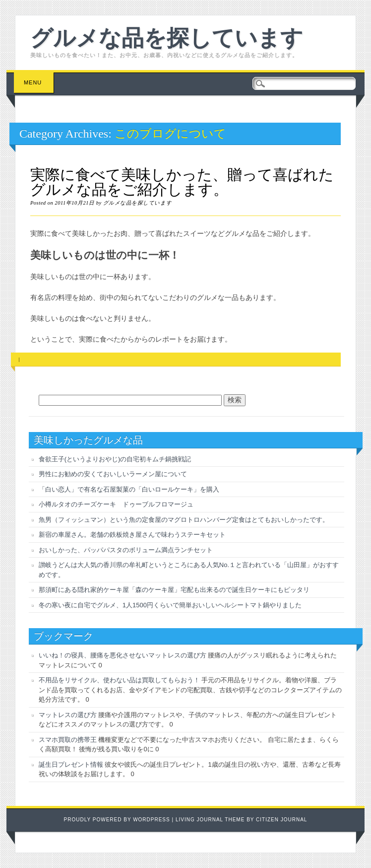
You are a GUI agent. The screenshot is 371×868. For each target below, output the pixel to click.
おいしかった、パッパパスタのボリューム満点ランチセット (126, 550)
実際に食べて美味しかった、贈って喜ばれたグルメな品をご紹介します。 (182, 182)
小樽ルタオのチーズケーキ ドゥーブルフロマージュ (116, 504)
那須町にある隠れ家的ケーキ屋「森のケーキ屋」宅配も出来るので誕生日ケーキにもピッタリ (174, 590)
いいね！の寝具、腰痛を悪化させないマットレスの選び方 (123, 655)
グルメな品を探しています (167, 36)
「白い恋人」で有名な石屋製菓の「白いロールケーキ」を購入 (129, 489)
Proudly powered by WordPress (117, 820)
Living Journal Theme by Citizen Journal (242, 820)
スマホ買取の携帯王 (68, 740)
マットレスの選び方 (68, 715)
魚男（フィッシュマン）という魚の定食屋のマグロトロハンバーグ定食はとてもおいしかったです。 (184, 520)
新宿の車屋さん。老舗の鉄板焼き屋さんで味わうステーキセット (132, 535)
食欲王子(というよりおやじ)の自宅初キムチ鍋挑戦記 (115, 459)
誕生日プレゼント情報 (71, 764)
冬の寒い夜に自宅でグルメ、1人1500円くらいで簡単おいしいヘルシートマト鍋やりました (170, 605)
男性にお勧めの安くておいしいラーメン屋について (113, 474)
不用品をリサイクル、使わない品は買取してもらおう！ (119, 680)
